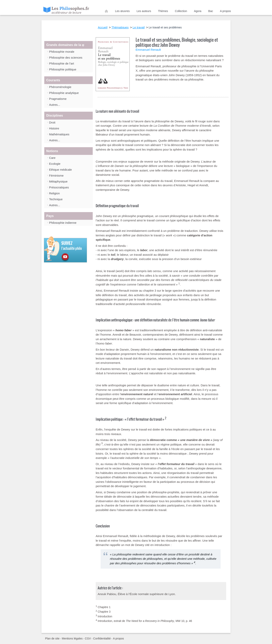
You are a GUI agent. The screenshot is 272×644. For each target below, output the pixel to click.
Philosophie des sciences (66, 58)
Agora (198, 11)
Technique (56, 199)
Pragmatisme (58, 99)
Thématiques (120, 27)
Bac (211, 11)
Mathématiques (59, 134)
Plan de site (52, 638)
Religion (54, 193)
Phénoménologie (60, 87)
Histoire (54, 128)
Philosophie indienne (63, 223)
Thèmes (163, 11)
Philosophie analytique (64, 93)
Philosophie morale (62, 52)
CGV (88, 638)
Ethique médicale (60, 170)
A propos (225, 11)
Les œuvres (122, 11)
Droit (52, 122)
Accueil (106, 12)
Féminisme (56, 176)
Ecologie (55, 164)
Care (52, 158)
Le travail (139, 27)
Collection (181, 11)
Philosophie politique (63, 69)
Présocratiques (59, 187)
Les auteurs (144, 11)
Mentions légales (72, 638)
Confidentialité (102, 638)
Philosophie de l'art (61, 63)
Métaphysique (58, 181)
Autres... (55, 105)
